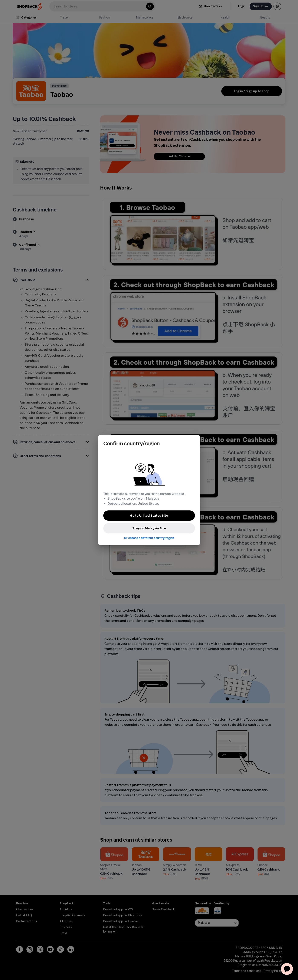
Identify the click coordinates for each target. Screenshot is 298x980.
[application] (287, 969)
